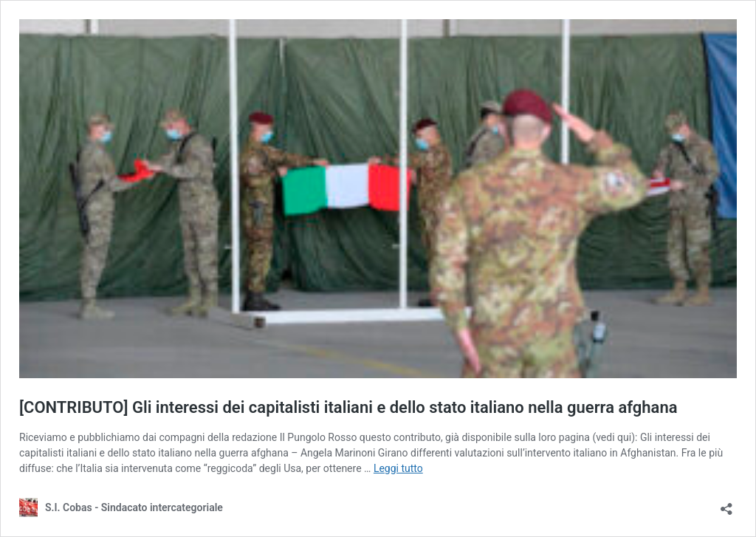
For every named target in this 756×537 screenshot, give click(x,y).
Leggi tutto (398, 468)
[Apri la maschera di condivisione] (726, 504)
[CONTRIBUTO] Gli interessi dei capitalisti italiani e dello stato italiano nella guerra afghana (348, 407)
